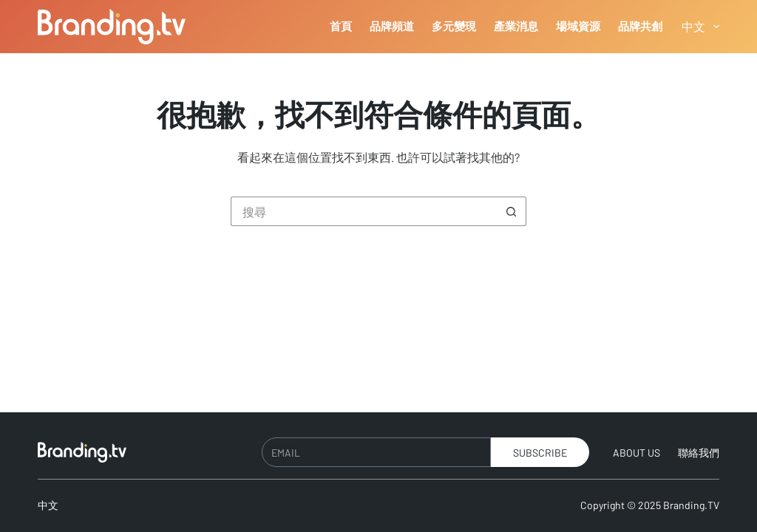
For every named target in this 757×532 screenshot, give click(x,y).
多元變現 (454, 26)
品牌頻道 (392, 26)
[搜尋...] (364, 211)
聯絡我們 (699, 453)
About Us (637, 453)
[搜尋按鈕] (512, 211)
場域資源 (578, 26)
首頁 (341, 26)
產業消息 (516, 26)
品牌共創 (640, 26)
